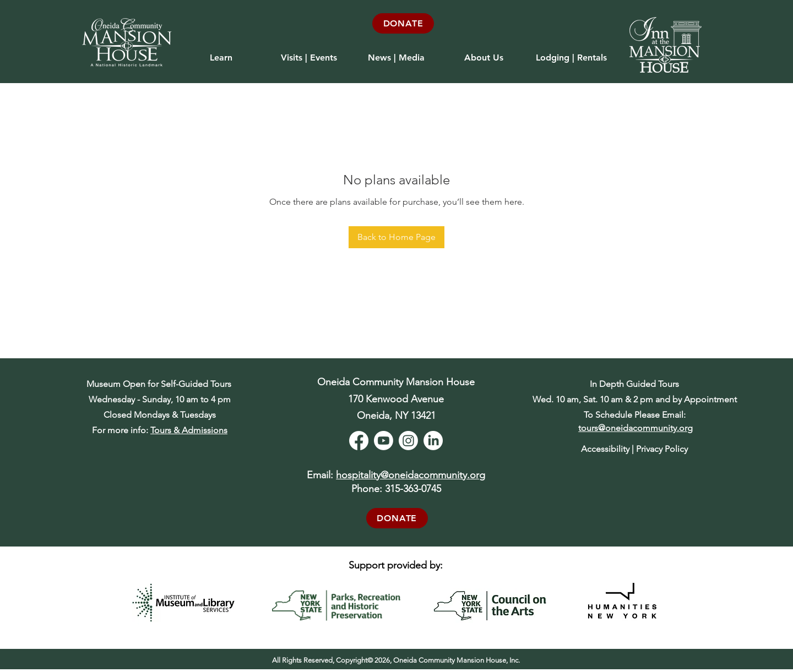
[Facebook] (359, 441)
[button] (309, 53)
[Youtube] (384, 441)
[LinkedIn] (433, 441)
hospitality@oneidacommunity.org (411, 475)
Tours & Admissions (189, 430)
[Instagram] (408, 441)
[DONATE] (403, 23)
